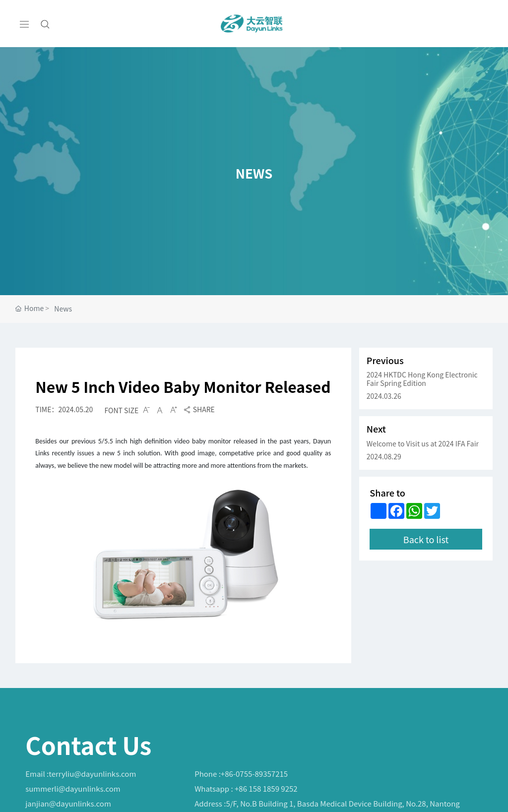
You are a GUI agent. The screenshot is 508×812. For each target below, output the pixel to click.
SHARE (199, 409)
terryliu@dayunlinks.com (92, 774)
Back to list (426, 552)
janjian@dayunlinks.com (68, 803)
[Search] (45, 24)
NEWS (254, 171)
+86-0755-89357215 (254, 774)
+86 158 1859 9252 (266, 788)
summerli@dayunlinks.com (73, 788)
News (63, 309)
